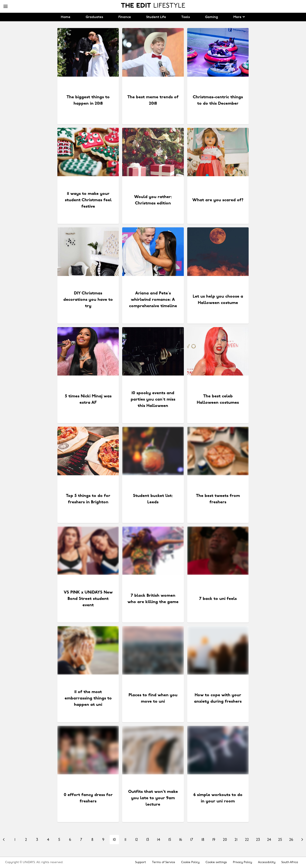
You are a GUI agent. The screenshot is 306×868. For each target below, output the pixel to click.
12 (137, 840)
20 (225, 840)
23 (258, 840)
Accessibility (267, 862)
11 (125, 840)
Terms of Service (164, 862)
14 (159, 840)
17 (192, 840)
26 (291, 840)
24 (269, 840)
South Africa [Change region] (290, 862)
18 (203, 840)
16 (181, 840)
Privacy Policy (242, 862)
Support (141, 862)
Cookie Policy (190, 862)
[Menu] (6, 7)
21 (236, 840)
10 (114, 840)
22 (247, 840)
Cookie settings (216, 862)
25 (280, 840)
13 (148, 840)
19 (214, 840)
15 (170, 840)
